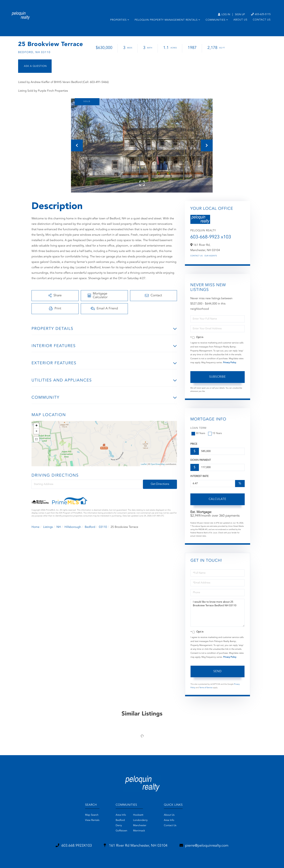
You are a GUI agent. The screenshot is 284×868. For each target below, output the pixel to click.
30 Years (199, 433)
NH (59, 527)
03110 (103, 527)
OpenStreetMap (158, 464)
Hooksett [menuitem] (138, 815)
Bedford (90, 527)
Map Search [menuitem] (92, 815)
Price (194, 444)
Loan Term (198, 428)
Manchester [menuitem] (140, 826)
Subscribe (217, 377)
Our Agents (211, 256)
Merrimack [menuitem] (139, 831)
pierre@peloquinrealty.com (204, 846)
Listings (48, 527)
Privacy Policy (229, 363)
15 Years (215, 433)
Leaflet (144, 464)
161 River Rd (136, 846)
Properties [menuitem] (118, 20)
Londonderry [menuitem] (140, 820)
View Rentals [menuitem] (92, 820)
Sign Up (240, 15)
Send (218, 671)
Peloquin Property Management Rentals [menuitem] (166, 20)
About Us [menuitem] (240, 20)
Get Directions (160, 484)
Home (35, 527)
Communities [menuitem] (215, 20)
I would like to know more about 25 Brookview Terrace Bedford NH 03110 (218, 613)
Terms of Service (206, 688)
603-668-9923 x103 (211, 237)
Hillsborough (73, 527)
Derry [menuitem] (119, 826)
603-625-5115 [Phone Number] (261, 14)
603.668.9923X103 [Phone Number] (74, 846)
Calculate (217, 499)
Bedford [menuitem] (120, 820)
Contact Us (197, 256)
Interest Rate (200, 476)
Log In (224, 15)
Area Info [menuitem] (121, 815)
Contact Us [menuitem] (262, 20)
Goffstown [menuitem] (122, 831)
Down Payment (201, 460)
